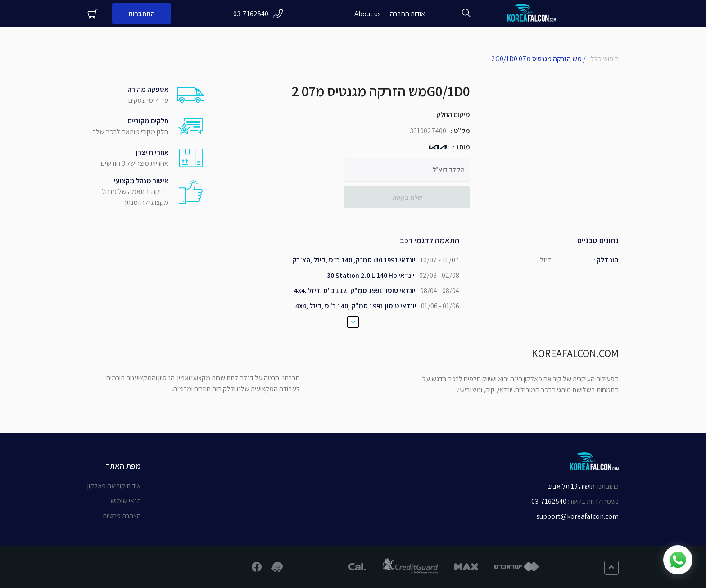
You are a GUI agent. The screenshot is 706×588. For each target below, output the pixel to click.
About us (368, 14)
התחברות (142, 14)
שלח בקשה (407, 197)
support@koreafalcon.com (577, 516)
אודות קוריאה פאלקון (114, 486)
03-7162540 (258, 14)
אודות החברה (407, 14)
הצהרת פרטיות (122, 516)
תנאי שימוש (126, 501)
